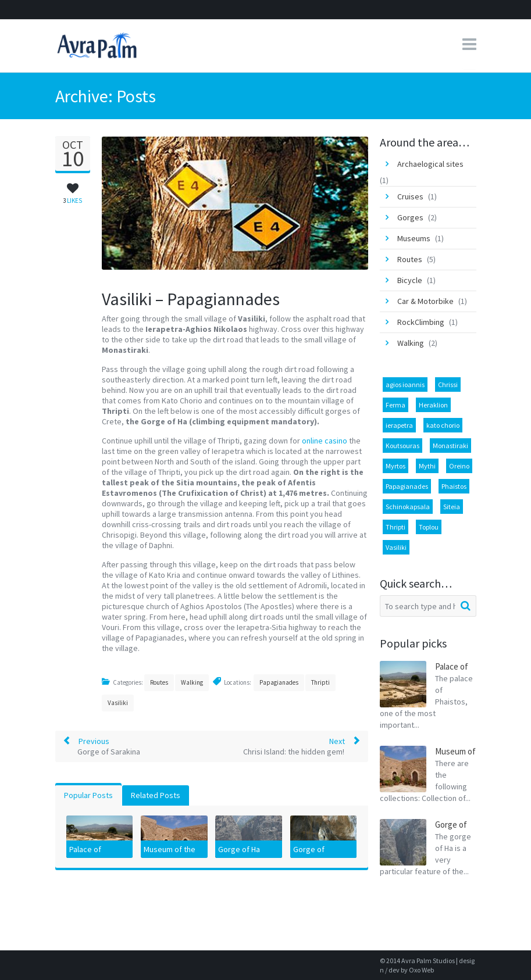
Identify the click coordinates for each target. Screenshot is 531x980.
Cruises (410, 196)
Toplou (429, 527)
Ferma (395, 405)
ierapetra (399, 425)
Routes (159, 682)
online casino (325, 441)
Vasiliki (118, 703)
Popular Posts (88, 795)
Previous (101, 746)
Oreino (459, 466)
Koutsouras (402, 446)
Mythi (427, 466)
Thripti (320, 682)
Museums (414, 238)
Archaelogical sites (430, 164)
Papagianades (279, 682)
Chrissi (448, 385)
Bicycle (410, 280)
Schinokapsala (408, 507)
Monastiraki (450, 446)
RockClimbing (421, 322)
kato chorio (443, 425)
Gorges (410, 217)
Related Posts (156, 795)
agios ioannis (405, 385)
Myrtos (395, 466)
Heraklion (433, 405)
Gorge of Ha (239, 849)
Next (302, 746)
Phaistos (454, 486)
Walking (192, 682)
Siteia (452, 507)
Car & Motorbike (425, 301)
